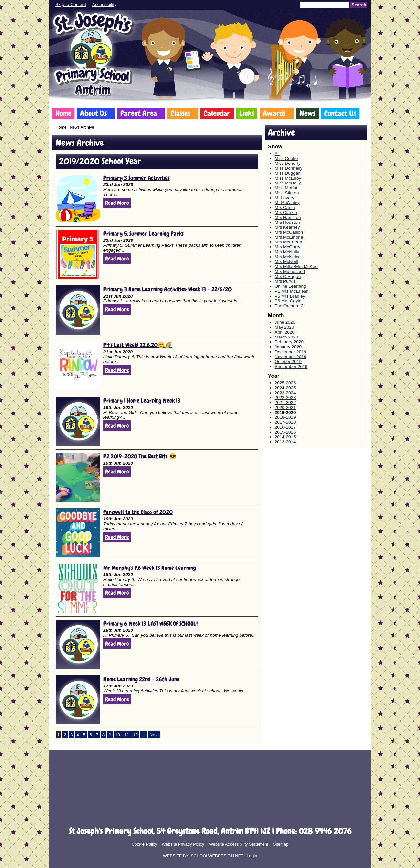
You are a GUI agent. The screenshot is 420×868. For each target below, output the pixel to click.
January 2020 (288, 347)
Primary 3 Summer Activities (136, 178)
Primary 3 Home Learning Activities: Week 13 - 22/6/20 (168, 289)
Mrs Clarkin (286, 212)
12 (135, 735)
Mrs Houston (287, 222)
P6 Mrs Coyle (288, 301)
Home (63, 113)
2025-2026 (285, 383)
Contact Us (340, 113)
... (144, 735)
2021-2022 (285, 403)
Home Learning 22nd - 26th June (141, 679)
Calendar (217, 113)
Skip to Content (71, 4)
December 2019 (291, 352)
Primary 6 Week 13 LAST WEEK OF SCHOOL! (150, 623)
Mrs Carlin (285, 208)
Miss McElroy (288, 178)
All (277, 154)
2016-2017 (285, 427)
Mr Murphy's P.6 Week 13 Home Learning (150, 568)
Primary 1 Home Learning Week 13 (142, 401)
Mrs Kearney (287, 227)
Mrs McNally (287, 252)
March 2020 (286, 337)
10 (118, 735)
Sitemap (281, 844)
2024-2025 (285, 388)
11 (126, 735)
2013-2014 (285, 442)
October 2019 (288, 362)
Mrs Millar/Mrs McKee (296, 267)
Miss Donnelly (289, 168)
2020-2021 (285, 407)
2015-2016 (285, 432)
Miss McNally (288, 183)
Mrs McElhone (289, 237)
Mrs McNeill (286, 262)
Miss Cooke (286, 158)
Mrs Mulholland (290, 271)
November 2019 (291, 357)
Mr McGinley (287, 203)
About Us (93, 113)
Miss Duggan (288, 173)
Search (359, 5)
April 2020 (285, 332)
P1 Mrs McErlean (292, 291)
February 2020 (289, 342)
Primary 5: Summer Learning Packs (144, 233)
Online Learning (290, 286)
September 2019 (291, 366)
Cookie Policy (144, 844)
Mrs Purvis (285, 281)
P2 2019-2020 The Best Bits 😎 (140, 456)
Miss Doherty (288, 163)
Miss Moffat (286, 188)
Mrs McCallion (289, 232)
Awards (274, 113)
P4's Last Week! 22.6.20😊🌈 (138, 345)
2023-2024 (285, 393)
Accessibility (104, 4)
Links (247, 113)
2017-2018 (285, 422)
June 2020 (285, 322)
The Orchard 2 (289, 306)
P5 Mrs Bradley (290, 296)
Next (154, 735)
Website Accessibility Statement (239, 844)
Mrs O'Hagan (288, 276)
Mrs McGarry (288, 247)
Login (252, 856)
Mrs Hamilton (288, 217)
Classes (180, 113)
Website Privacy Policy (183, 844)
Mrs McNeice (288, 257)
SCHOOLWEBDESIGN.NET (217, 856)
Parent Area (139, 113)
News (307, 113)
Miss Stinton (287, 193)
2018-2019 (285, 417)
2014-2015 (285, 437)
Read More (117, 203)
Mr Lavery (284, 198)
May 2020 (284, 327)
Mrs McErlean (288, 242)
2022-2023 (285, 398)
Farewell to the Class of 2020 (138, 512)
